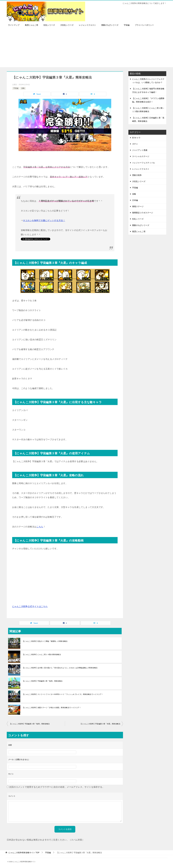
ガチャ (135, 144)
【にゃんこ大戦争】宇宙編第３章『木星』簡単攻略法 (100, 724)
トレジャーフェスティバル (144, 163)
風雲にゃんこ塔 (31, 25)
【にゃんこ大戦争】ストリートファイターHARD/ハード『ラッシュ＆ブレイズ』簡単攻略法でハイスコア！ (63, 694)
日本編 (135, 200)
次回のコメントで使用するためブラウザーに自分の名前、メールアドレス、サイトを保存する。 (57, 787)
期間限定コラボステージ (143, 213)
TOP (24, 853)
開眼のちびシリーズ (110, 25)
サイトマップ (14, 25)
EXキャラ (136, 138)
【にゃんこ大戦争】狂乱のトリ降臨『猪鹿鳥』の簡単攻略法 (45, 641)
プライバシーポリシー (144, 25)
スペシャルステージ (141, 156)
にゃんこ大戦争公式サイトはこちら (30, 606)
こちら (40, 527)
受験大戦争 (137, 175)
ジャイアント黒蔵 (140, 150)
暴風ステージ (138, 206)
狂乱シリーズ (49, 25)
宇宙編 (127, 25)
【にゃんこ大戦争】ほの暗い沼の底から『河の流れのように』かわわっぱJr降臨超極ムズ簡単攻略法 (60, 668)
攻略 (23, 88)
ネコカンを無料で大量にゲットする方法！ (44, 220)
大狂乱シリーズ (67, 25)
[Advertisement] (86, 48)
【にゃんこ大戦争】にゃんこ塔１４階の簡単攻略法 (42, 655)
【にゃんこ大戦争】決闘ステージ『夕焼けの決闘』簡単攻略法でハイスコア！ (52, 708)
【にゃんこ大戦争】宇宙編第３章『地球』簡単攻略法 (42, 681)
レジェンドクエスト (87, 25)
